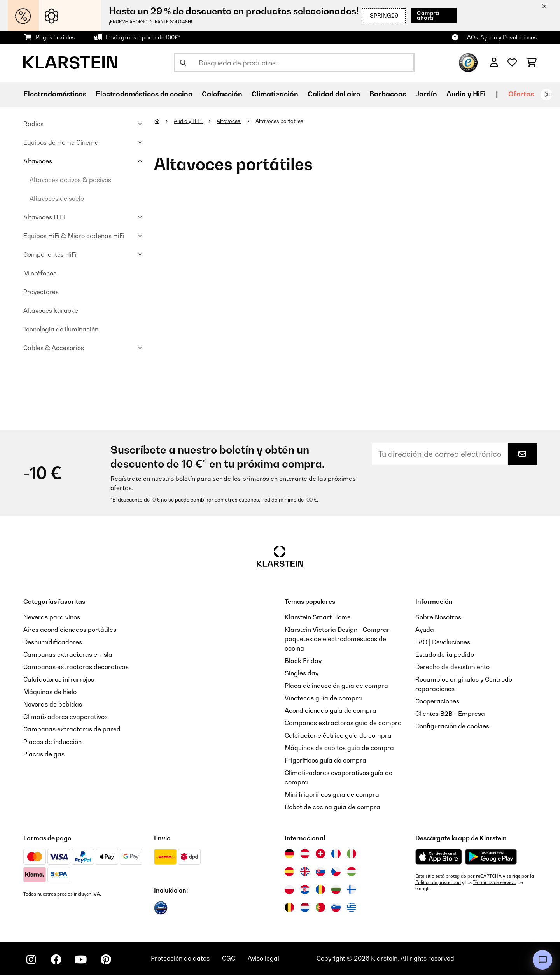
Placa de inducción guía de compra (336, 686)
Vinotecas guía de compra (323, 698)
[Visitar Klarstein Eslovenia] (336, 907)
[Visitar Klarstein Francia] (336, 854)
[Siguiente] (546, 95)
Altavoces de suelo (57, 198)
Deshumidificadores (53, 642)
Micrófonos (40, 273)
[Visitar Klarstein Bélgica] (289, 907)
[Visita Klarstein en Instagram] (31, 959)
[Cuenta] (494, 63)
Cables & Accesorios (54, 348)
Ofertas (521, 94)
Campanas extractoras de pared (72, 729)
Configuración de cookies (452, 726)
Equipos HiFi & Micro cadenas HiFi (74, 236)
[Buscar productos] (294, 63)
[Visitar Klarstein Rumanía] (320, 889)
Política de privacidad (438, 882)
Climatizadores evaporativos (66, 717)
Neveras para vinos (52, 617)
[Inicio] (164, 121)
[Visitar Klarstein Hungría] (352, 872)
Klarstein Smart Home (318, 617)
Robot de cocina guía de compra (332, 807)
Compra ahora (428, 15)
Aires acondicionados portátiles (70, 630)
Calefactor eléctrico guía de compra (338, 735)
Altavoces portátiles (280, 121)
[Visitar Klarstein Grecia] (352, 908)
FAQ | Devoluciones (443, 642)
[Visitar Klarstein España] (289, 872)
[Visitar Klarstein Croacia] (305, 889)
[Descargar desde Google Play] (491, 857)
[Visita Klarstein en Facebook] (56, 959)
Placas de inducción (52, 742)
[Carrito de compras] (531, 63)
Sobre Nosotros (438, 617)
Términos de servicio (495, 882)
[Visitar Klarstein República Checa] (336, 872)
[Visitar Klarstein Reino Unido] (305, 872)
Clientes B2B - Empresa (450, 714)
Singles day (302, 673)
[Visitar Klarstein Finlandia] (352, 889)
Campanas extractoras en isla (68, 654)
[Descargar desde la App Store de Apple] (438, 857)
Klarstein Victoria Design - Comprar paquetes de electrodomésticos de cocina (337, 639)
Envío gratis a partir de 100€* (143, 37)
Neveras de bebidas (53, 704)
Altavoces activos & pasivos (70, 180)
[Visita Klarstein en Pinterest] (106, 959)
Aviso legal (263, 958)
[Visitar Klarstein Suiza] (320, 854)
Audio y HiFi (188, 121)
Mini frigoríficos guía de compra (332, 794)
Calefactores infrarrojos (59, 679)
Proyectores (41, 292)
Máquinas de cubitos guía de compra (339, 748)
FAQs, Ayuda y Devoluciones (500, 37)
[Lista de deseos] (512, 63)
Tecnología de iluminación (61, 329)
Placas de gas (44, 754)
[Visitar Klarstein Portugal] (320, 907)
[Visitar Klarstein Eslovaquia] (320, 872)
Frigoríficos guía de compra (325, 760)
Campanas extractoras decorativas (76, 667)
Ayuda (425, 630)
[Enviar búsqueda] (183, 63)
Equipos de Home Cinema (61, 142)
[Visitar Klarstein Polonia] (289, 889)
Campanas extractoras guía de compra (343, 723)
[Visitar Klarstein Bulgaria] (336, 889)
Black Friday (303, 661)
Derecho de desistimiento (452, 667)
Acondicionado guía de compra (331, 710)
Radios (33, 124)
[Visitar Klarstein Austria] (305, 854)
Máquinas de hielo (50, 692)
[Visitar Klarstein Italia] (352, 854)
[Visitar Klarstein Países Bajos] (305, 907)
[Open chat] (542, 960)
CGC (229, 958)
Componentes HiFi (50, 254)
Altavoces (38, 161)
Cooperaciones (437, 701)
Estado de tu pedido (445, 654)
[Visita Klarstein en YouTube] (81, 959)
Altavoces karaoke (51, 310)
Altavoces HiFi (44, 217)
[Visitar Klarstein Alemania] (289, 854)
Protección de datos (180, 958)
